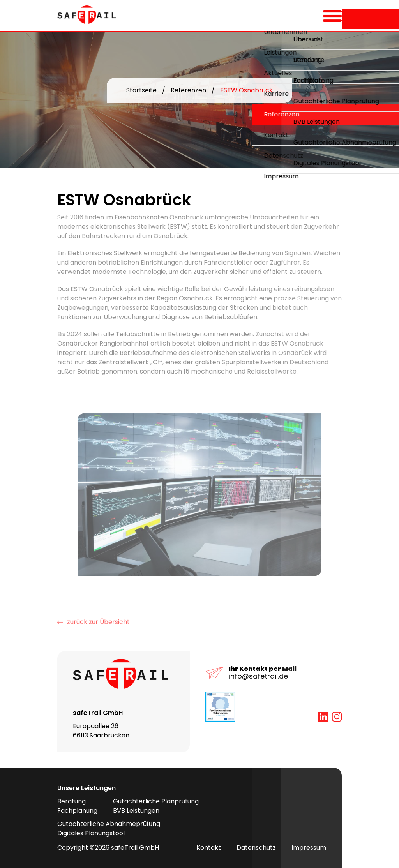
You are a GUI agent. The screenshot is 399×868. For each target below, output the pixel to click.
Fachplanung (77, 811)
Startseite (141, 91)
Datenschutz (256, 848)
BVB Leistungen (136, 811)
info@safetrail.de (258, 676)
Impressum (309, 848)
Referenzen (188, 91)
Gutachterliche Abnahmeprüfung (109, 824)
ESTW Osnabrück (246, 91)
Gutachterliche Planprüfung (156, 801)
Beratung (72, 801)
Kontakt (209, 848)
